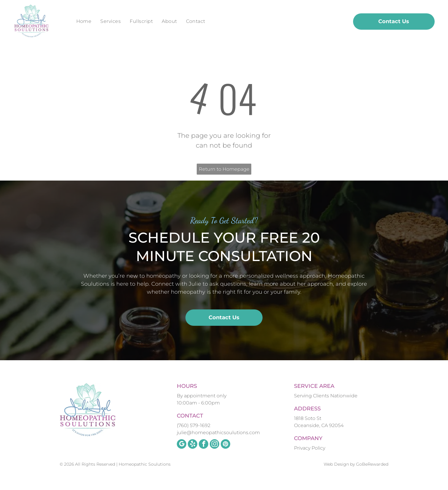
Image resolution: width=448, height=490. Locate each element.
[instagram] (215, 445)
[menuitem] (84, 21)
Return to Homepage (224, 169)
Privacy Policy (310, 448)
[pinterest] (225, 445)
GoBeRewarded (372, 464)
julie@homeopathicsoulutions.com (218, 433)
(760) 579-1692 (194, 425)
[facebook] (204, 445)
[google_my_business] (182, 445)
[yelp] (193, 445)
